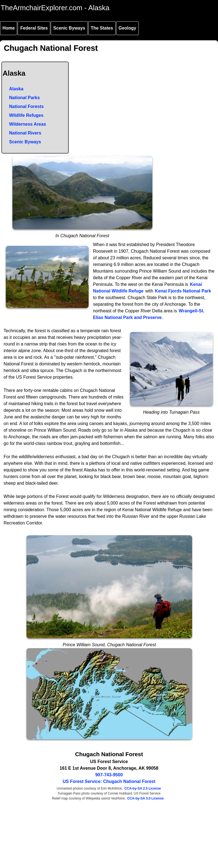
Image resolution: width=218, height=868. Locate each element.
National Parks (24, 98)
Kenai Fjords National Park (183, 291)
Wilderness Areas (28, 124)
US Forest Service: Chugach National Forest (109, 781)
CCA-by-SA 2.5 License (143, 788)
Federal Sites (34, 28)
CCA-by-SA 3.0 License (145, 798)
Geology (127, 28)
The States (102, 28)
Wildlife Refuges (26, 115)
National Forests (26, 106)
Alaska (16, 89)
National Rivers (25, 133)
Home (9, 28)
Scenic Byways (69, 28)
